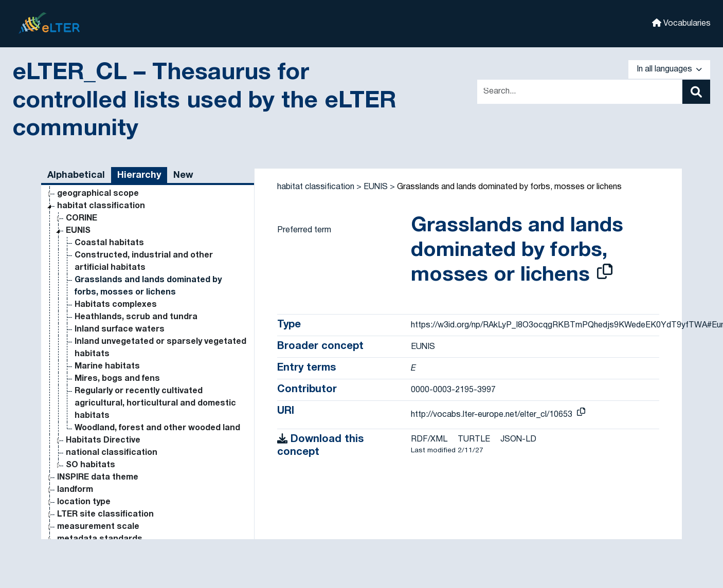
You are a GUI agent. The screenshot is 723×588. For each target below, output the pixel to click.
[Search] (696, 92)
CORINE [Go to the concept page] (82, 218)
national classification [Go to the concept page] (112, 453)
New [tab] (183, 176)
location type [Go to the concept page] (84, 502)
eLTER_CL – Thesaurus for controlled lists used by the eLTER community (204, 101)
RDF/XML (429, 439)
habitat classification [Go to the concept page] (101, 206)
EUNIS (376, 187)
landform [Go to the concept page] (75, 490)
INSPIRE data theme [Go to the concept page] (98, 477)
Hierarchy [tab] (139, 176)
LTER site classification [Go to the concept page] (105, 514)
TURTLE (474, 439)
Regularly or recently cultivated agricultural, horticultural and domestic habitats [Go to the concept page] (155, 403)
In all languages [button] (669, 69)
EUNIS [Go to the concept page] (78, 231)
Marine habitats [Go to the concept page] (107, 366)
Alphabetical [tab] (76, 176)
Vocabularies (681, 23)
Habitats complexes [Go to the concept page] (116, 305)
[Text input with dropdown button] (580, 92)
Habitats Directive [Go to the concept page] (103, 440)
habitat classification (316, 187)
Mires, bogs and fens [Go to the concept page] (117, 379)
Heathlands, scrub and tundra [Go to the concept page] (136, 317)
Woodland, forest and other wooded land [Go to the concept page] (157, 428)
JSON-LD (518, 439)
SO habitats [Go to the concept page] (91, 465)
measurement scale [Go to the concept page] (98, 527)
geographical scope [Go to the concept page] (98, 194)
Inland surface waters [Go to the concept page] (120, 329)
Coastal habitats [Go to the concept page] (109, 243)
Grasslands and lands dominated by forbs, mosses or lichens (509, 187)
